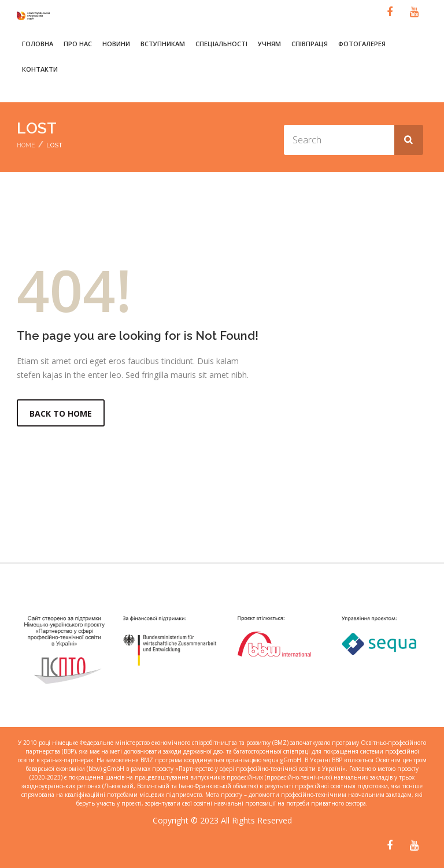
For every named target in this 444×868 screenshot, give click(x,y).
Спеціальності (221, 44)
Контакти (40, 69)
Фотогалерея (362, 44)
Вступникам (163, 44)
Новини (116, 44)
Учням (269, 44)
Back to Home (61, 413)
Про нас (78, 44)
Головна (38, 44)
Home (26, 145)
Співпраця (310, 44)
